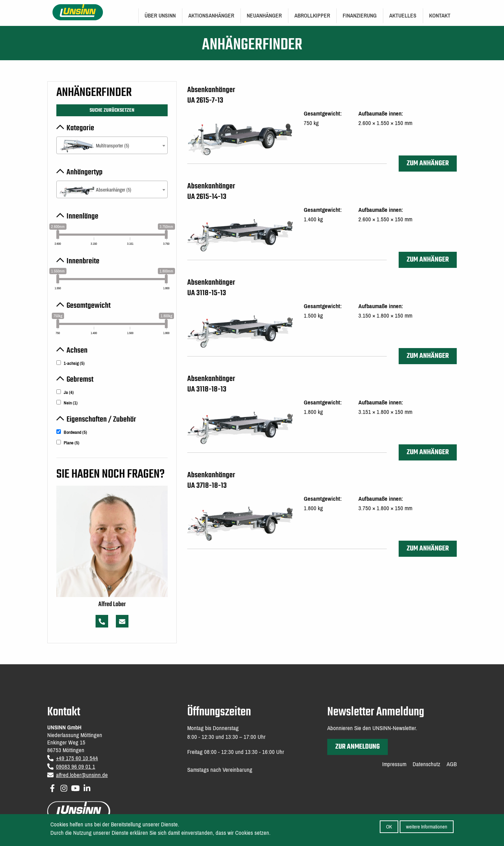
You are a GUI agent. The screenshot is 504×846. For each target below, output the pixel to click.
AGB (452, 764)
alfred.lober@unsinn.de (82, 775)
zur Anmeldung (358, 747)
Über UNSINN (160, 16)
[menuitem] (160, 16)
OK (389, 828)
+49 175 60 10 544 (77, 758)
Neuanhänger (264, 16)
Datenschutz (426, 764)
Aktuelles (403, 16)
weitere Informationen (427, 828)
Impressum (394, 764)
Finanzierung (360, 16)
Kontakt (440, 16)
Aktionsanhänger (211, 16)
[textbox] (112, 146)
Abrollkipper (312, 16)
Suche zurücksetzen (112, 110)
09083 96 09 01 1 (76, 767)
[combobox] (112, 145)
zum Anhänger (428, 163)
